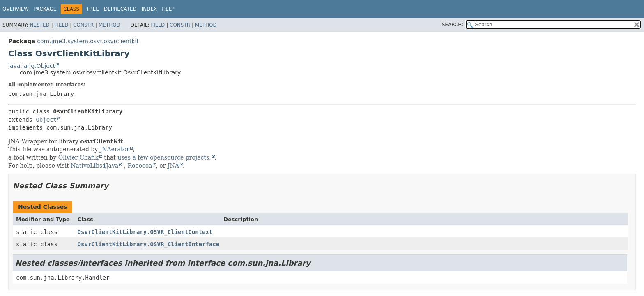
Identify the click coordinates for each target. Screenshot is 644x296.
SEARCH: (453, 25)
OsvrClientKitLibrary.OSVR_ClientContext (145, 232)
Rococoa (140, 166)
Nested (39, 25)
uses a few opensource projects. (164, 157)
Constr (83, 25)
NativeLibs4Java (94, 166)
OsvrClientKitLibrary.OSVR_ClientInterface (149, 244)
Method (109, 25)
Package (45, 9)
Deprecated (120, 9)
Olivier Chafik (78, 157)
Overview (16, 9)
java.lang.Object (32, 66)
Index (149, 9)
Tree (93, 9)
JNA (173, 166)
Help (168, 9)
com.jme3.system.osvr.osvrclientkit (88, 41)
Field (61, 25)
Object (46, 120)
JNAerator (115, 149)
